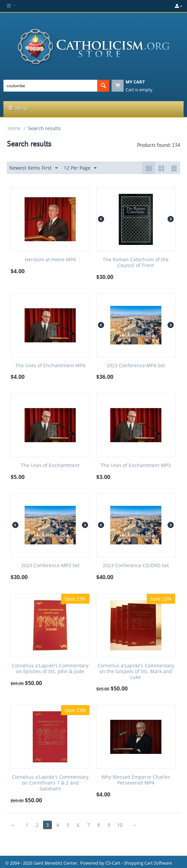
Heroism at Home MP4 (50, 260)
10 (120, 825)
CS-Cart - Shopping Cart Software (139, 863)
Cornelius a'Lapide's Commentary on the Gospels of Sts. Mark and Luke (136, 671)
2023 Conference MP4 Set (136, 366)
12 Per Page (80, 168)
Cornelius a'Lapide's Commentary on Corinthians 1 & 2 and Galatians (50, 783)
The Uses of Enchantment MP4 (50, 366)
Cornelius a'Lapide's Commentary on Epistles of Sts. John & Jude (50, 669)
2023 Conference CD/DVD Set (136, 566)
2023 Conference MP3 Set (50, 566)
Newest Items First (33, 168)
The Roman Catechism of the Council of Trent (136, 263)
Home (14, 128)
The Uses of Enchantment (50, 466)
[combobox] (50, 86)
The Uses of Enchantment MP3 (136, 466)
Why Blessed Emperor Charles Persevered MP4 (136, 780)
